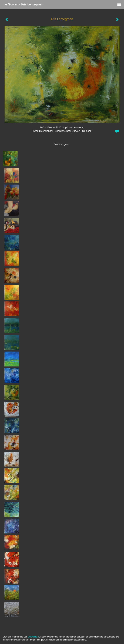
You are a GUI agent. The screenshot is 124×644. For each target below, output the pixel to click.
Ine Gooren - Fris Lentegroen (23, 4)
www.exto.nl (34, 637)
